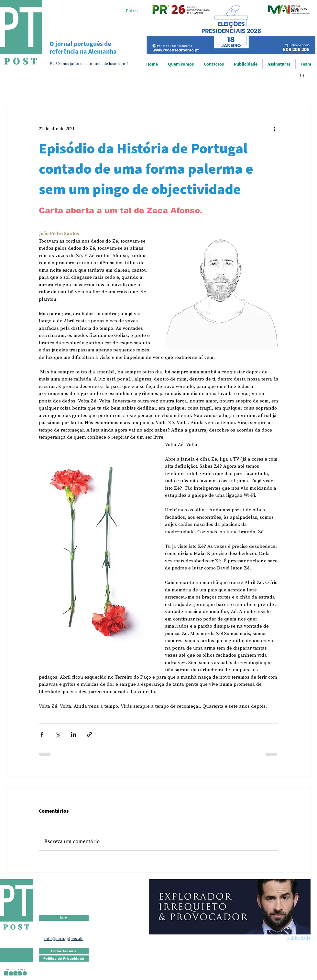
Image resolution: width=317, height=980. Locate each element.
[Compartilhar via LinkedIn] (74, 734)
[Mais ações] (274, 129)
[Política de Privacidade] (64, 959)
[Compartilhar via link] (89, 734)
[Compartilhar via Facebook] (42, 734)
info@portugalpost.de (64, 939)
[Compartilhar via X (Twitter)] (58, 734)
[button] (302, 75)
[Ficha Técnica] (64, 951)
